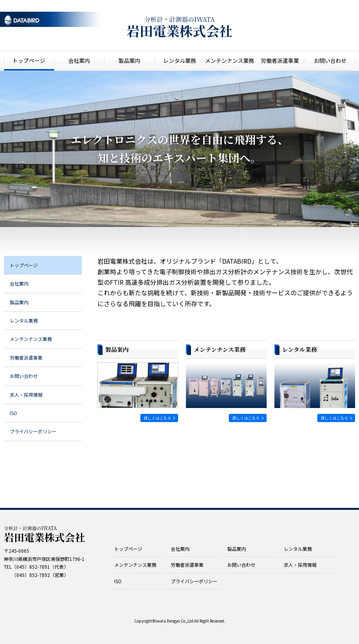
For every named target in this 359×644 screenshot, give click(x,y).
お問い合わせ (330, 60)
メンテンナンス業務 (230, 60)
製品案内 (129, 60)
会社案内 (79, 60)
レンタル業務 (180, 60)
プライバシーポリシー (33, 431)
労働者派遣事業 (280, 60)
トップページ (29, 60)
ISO (13, 413)
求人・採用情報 (26, 395)
